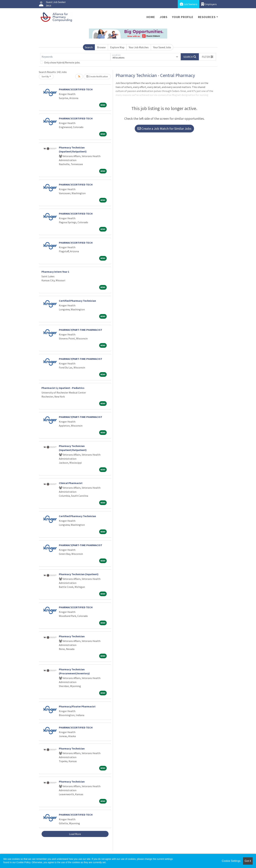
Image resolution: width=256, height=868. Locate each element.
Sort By (45, 76)
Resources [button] (207, 17)
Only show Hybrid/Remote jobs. (62, 62)
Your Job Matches (139, 47)
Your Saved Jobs (162, 47)
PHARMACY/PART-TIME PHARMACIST (81, 330)
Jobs (164, 17)
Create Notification (97, 76)
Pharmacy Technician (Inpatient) (79, 574)
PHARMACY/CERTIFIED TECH (76, 89)
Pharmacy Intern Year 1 (55, 272)
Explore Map (117, 47)
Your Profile (183, 17)
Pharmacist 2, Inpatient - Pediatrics (63, 388)
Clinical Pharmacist (71, 483)
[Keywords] (75, 57)
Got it (248, 861)
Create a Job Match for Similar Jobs (164, 128)
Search (89, 47)
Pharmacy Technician (72, 636)
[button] (208, 57)
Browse (101, 47)
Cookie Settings (231, 861)
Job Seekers (189, 4)
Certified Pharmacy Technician (77, 301)
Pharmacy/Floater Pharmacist (77, 706)
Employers (209, 4)
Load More (75, 834)
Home (151, 17)
